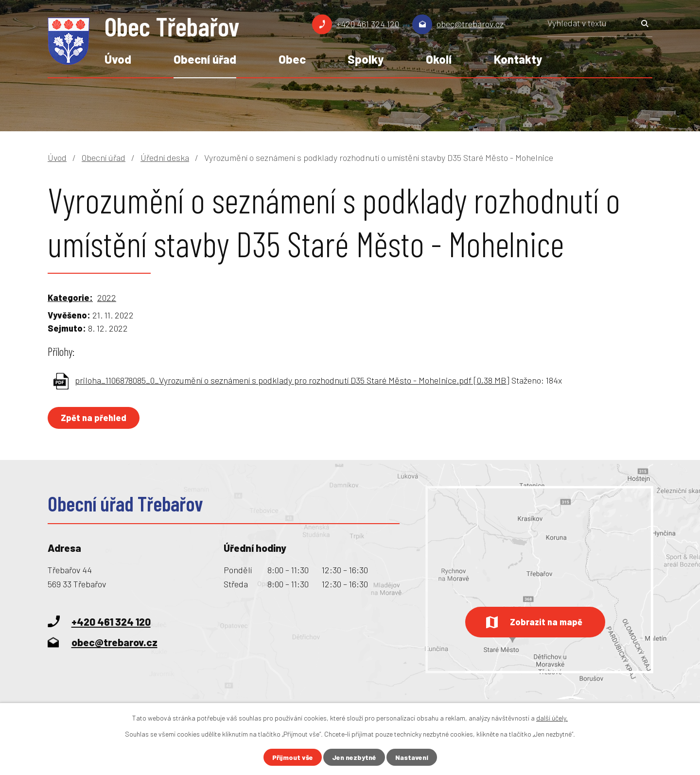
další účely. (552, 718)
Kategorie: (70, 298)
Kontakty (518, 59)
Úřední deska (165, 158)
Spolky (366, 59)
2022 (107, 298)
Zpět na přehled (94, 418)
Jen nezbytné (354, 757)
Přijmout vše (293, 757)
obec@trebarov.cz (470, 24)
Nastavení (412, 757)
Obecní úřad (205, 59)
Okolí (439, 59)
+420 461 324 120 (368, 24)
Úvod (118, 59)
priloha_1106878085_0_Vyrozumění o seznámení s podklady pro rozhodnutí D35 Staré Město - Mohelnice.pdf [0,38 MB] (292, 380)
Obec (292, 59)
